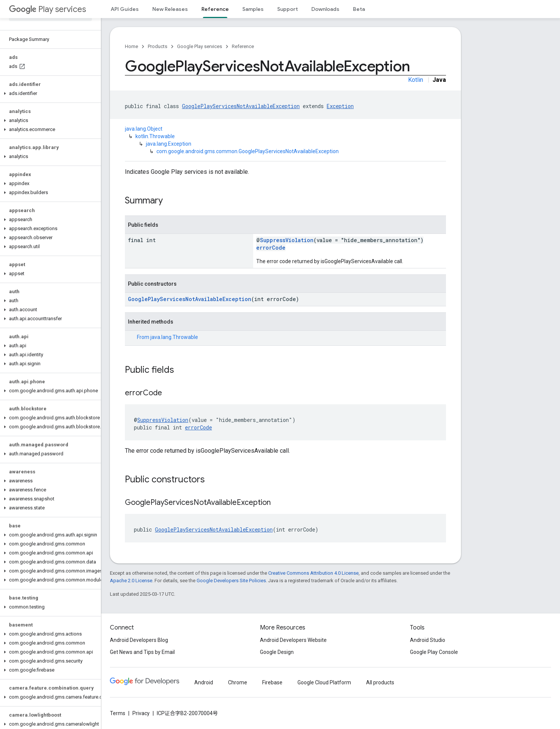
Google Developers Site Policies (231, 581)
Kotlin (416, 80)
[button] (49, 93)
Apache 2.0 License (131, 581)
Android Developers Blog (139, 640)
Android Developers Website (293, 640)
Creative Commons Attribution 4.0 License (313, 573)
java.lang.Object (144, 129)
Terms (118, 713)
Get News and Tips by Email (142, 652)
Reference (243, 46)
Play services (47, 9)
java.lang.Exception (169, 144)
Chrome (238, 682)
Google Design (277, 652)
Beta (359, 9)
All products (380, 682)
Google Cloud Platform (324, 682)
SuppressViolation (287, 240)
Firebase (272, 682)
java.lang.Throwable (174, 337)
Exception (340, 106)
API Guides (125, 9)
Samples (253, 9)
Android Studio (428, 640)
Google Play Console (434, 652)
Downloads (325, 9)
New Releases (170, 9)
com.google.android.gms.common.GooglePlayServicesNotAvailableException (248, 151)
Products (158, 46)
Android (204, 682)
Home (131, 46)
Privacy (141, 713)
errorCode (271, 248)
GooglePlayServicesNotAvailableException (241, 106)
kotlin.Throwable (155, 136)
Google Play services (200, 46)
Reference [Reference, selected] (215, 9)
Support (288, 9)
